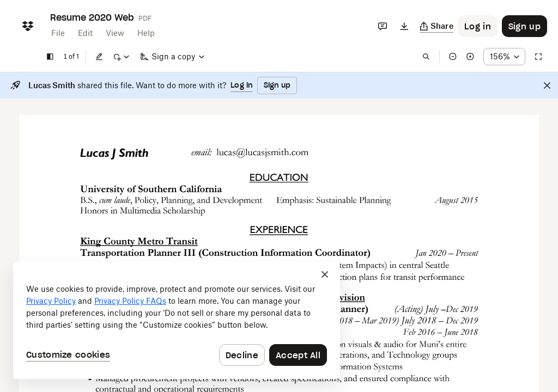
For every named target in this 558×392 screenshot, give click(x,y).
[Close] (547, 85)
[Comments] (383, 26)
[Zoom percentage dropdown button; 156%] (504, 57)
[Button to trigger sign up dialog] (524, 26)
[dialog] (177, 320)
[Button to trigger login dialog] (478, 26)
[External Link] (218, 152)
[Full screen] (538, 57)
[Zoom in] (470, 57)
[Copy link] (437, 26)
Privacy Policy (51, 301)
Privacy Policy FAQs (130, 301)
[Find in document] (426, 57)
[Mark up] (121, 57)
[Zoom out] (453, 57)
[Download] (404, 26)
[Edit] (99, 57)
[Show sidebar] (50, 57)
